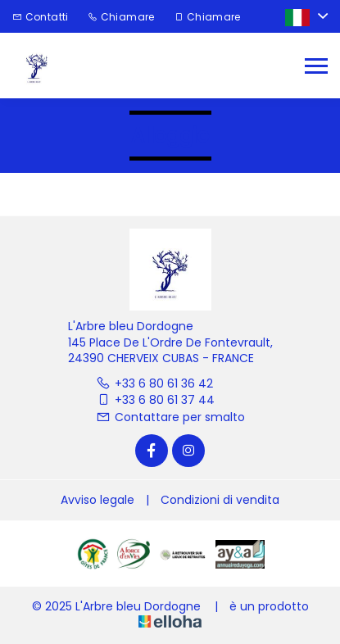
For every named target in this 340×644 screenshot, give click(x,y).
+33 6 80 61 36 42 (154, 383)
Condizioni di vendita (220, 500)
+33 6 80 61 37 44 (155, 400)
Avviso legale (97, 500)
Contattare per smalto (170, 417)
